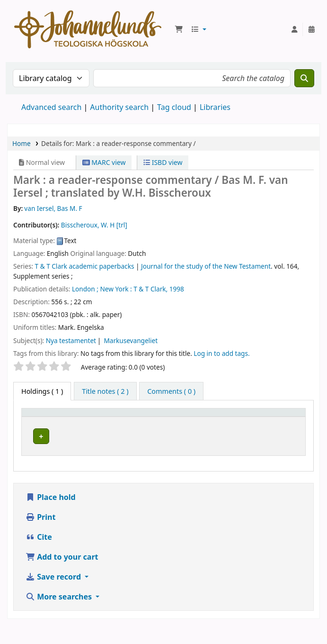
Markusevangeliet (131, 340)
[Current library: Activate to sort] (114, 422)
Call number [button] (224, 421)
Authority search (119, 107)
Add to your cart (62, 563)
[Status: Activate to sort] (286, 422)
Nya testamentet (71, 340)
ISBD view (163, 162)
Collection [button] (174, 426)
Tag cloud (174, 107)
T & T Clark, (150, 289)
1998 (177, 289)
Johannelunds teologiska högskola (110, 448)
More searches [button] (60, 603)
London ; (85, 289)
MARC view (104, 162)
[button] (179, 29)
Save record (54, 583)
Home (22, 143)
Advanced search (51, 107)
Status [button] (280, 426)
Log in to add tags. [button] (221, 353)
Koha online (88, 29)
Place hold (51, 503)
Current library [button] (104, 426)
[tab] (105, 391)
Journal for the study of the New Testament (206, 266)
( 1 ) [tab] (42, 391)
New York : (116, 289)
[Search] (304, 78)
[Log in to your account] (294, 29)
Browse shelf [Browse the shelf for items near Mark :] (232, 453)
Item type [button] (42, 426)
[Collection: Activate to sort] (179, 422)
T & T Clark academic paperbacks (85, 266)
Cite (39, 543)
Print (40, 523)
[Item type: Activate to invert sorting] (48, 422)
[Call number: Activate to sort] (236, 422)
